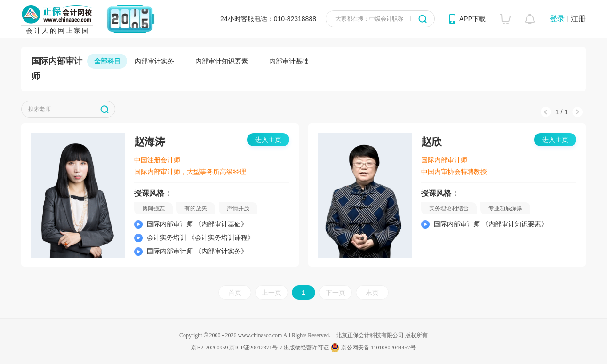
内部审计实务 (154, 61)
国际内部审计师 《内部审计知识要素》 (491, 224)
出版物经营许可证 (306, 348)
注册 (578, 19)
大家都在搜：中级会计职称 (369, 19)
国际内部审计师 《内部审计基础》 (197, 224)
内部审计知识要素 (222, 61)
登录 (557, 19)
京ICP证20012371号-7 (256, 348)
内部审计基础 (289, 61)
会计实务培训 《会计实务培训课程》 (200, 237)
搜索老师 (40, 109)
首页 (235, 293)
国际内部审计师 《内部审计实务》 (197, 251)
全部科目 (107, 61)
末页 (372, 293)
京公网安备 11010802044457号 (373, 348)
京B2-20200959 (209, 348)
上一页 (272, 293)
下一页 (335, 293)
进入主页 (268, 140)
